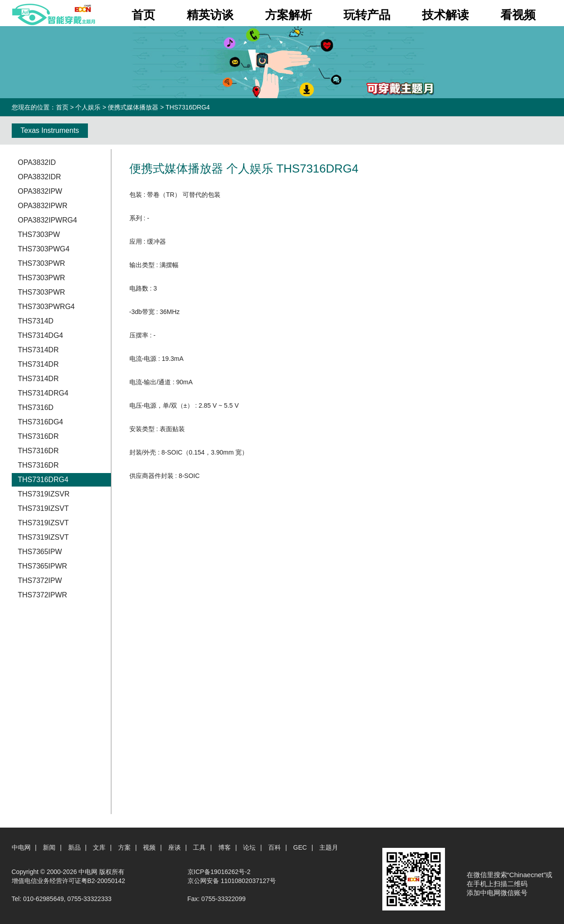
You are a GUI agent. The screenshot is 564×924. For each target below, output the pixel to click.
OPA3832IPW (40, 191)
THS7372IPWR (43, 595)
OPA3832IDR (40, 177)
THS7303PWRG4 (46, 307)
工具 (199, 847)
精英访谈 (210, 15)
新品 (74, 847)
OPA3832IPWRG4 (48, 220)
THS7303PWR (42, 263)
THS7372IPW (40, 580)
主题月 (329, 847)
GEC (300, 847)
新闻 (49, 847)
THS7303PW (39, 234)
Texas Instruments (50, 130)
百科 (275, 847)
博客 (225, 847)
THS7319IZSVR (44, 494)
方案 (124, 847)
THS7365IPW (40, 552)
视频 (149, 847)
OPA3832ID (37, 162)
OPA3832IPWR (43, 206)
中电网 (21, 847)
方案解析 (289, 15)
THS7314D (36, 321)
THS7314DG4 (41, 335)
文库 (99, 847)
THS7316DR (39, 436)
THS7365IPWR (43, 566)
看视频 (518, 15)
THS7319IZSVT (44, 508)
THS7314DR (39, 350)
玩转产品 (367, 15)
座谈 (174, 847)
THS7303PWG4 (44, 249)
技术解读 (445, 15)
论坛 (249, 847)
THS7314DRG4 (43, 393)
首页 (143, 15)
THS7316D (36, 407)
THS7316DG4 (41, 422)
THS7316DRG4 (43, 480)
